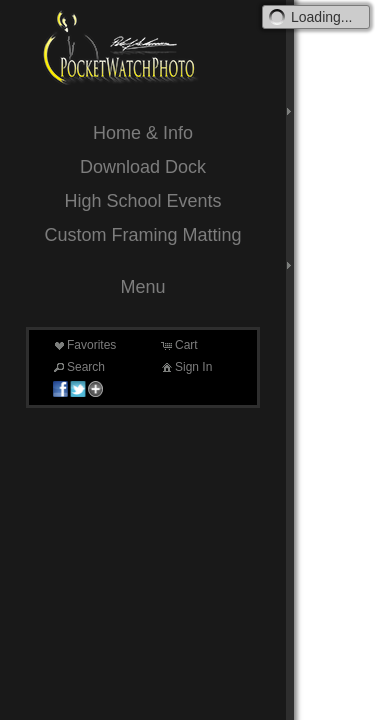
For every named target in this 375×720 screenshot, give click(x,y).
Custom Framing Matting (142, 235)
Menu (142, 287)
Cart (178, 345)
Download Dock (143, 167)
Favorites (83, 345)
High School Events (142, 201)
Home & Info (143, 133)
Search (78, 367)
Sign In (185, 367)
